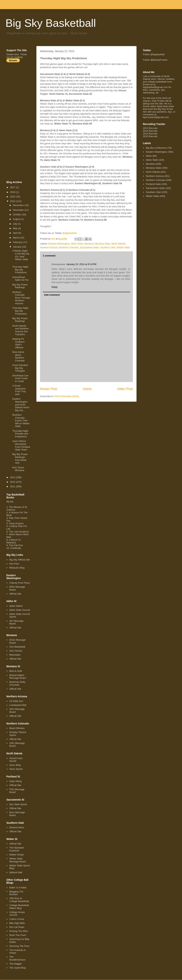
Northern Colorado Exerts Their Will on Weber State (21, 421)
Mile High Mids (17, 923)
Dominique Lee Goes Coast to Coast (20, 378)
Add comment (52, 295)
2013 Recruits (150, 131)
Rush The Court (18, 935)
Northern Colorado (69, 247)
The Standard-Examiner (17, 849)
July (15, 224)
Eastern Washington (59, 244)
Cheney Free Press (19, 583)
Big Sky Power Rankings (20, 286)
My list (10, 502)
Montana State (103, 244)
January (17, 247)
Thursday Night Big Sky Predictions (20, 270)
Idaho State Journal (20, 610)
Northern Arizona (49, 247)
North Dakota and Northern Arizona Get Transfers (20, 330)
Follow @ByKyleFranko (155, 60)
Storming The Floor (19, 946)
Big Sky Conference (156, 148)
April (16, 233)
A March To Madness (14, 541)
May (15, 228)
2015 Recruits (150, 136)
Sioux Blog (15, 765)
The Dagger (16, 964)
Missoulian (15, 655)
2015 (13, 197)
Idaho (149, 156)
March (17, 238)
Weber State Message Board (18, 860)
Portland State (153, 184)
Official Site (15, 594)
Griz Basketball (17, 647)
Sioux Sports (16, 769)
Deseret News (17, 827)
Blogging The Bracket (16, 893)
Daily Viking (15, 781)
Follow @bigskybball (154, 54)
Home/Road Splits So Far (20, 279)
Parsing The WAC (19, 931)
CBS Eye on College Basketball (19, 900)
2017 (13, 187)
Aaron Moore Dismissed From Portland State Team (21, 445)
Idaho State (77, 244)
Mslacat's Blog (17, 568)
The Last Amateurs (19, 532)
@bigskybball (70, 233)
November (19, 210)
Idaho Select (16, 606)
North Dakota (119, 244)
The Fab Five (16, 545)
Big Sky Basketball (51, 23)
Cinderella (16, 548)
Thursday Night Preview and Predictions (20, 434)
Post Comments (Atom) (67, 396)
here (17, 54)
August (17, 219)
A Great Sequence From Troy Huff (19, 390)
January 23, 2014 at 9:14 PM (81, 264)
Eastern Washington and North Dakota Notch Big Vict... (21, 404)
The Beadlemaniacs (17, 958)
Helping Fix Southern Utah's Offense (18, 343)
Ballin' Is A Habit (18, 888)
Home (87, 389)
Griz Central (16, 651)
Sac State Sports (18, 804)
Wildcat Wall (16, 872)
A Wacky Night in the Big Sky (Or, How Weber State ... (21, 256)
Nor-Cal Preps (17, 927)
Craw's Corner (17, 919)
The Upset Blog (17, 968)
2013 (13, 477)
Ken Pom (14, 564)
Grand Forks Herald (16, 760)
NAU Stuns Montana (18, 469)
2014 (13, 201)
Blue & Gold (16, 671)
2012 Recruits (150, 128)
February (18, 242)
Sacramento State (89, 247)
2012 (13, 482)
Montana (89, 244)
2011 (13, 486)
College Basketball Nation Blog (19, 907)
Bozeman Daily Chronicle (17, 683)
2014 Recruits (150, 134)
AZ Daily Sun (16, 701)
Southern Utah (108, 247)
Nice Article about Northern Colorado (18, 356)
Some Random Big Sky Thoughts (20, 368)
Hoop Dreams (16, 523)
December (19, 205)
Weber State (123, 247)
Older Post (125, 389)
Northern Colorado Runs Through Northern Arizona (21, 298)
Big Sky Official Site (20, 560)
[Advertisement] (21, 121)
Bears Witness (17, 728)
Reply (55, 287)
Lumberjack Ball (18, 705)
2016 (13, 192)
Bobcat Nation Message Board (18, 677)
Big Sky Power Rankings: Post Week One (20, 458)
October (17, 214)
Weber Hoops (16, 855)
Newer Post (49, 389)
